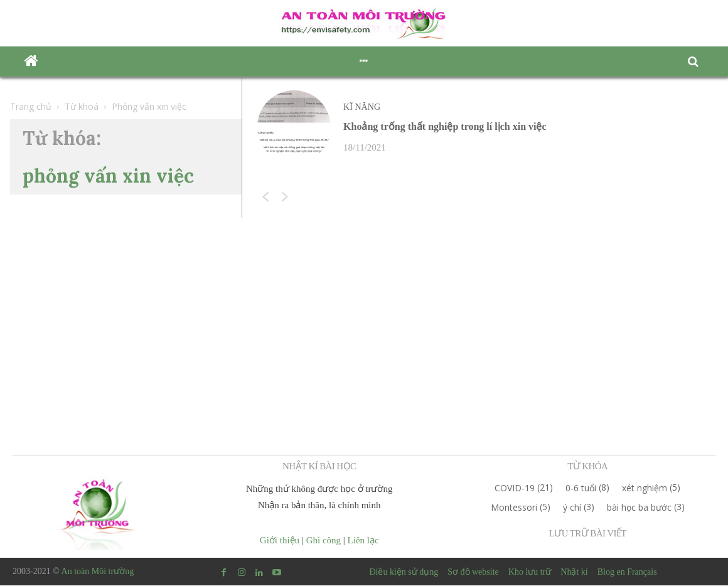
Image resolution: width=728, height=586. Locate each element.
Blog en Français (627, 573)
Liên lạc (363, 541)
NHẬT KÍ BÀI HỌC (319, 467)
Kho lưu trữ (530, 573)
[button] (697, 62)
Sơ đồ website (473, 573)
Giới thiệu (280, 541)
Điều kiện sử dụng (404, 573)
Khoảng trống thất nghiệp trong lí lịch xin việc (445, 127)
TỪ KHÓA (587, 467)
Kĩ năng (363, 107)
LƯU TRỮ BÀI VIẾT (588, 534)
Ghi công (324, 541)
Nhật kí (574, 573)
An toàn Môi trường (98, 572)
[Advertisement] (364, 309)
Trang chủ (31, 106)
